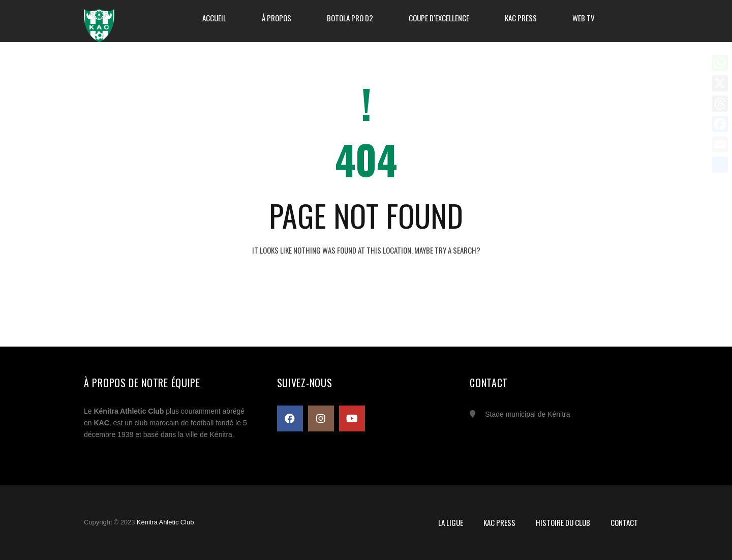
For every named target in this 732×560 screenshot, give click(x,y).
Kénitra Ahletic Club (165, 522)
